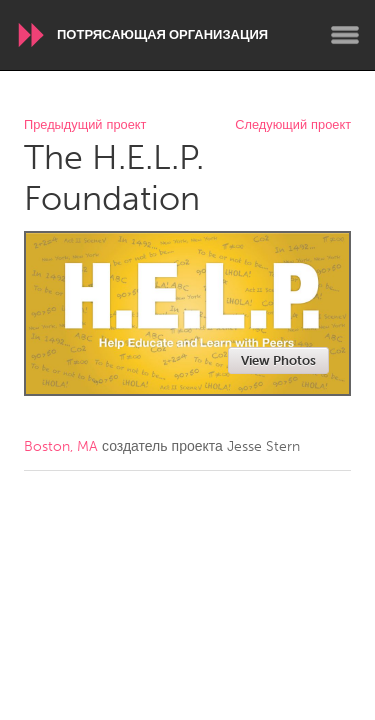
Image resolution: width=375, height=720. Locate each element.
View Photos (278, 360)
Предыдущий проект (85, 125)
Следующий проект (293, 125)
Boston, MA (61, 446)
